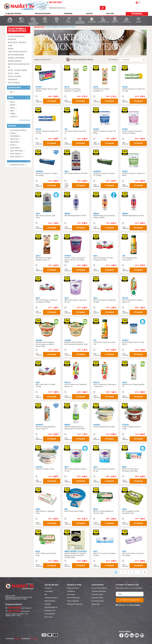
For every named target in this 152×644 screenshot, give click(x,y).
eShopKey (17, 639)
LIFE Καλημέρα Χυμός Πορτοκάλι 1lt (130, 259)
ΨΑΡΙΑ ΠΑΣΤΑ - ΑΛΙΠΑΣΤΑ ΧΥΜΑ (17, 44)
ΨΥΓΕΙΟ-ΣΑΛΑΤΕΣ (14, 83)
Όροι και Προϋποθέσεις (99, 588)
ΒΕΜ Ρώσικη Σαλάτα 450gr (74, 511)
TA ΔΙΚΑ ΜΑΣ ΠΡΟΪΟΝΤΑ (13, 14)
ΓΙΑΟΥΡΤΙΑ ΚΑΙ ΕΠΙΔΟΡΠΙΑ (17, 52)
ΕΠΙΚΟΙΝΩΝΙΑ (68, 14)
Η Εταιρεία (48, 588)
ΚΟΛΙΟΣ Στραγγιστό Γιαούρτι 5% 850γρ (105, 132)
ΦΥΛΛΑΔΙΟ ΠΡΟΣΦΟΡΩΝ (43, 14)
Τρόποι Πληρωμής (73, 601)
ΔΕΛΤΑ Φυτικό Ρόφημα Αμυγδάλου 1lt (101, 90)
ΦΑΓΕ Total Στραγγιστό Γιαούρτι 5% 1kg (104, 470)
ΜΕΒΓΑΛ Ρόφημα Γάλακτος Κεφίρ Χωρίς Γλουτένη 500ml (75, 428)
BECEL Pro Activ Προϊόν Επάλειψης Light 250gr (130, 470)
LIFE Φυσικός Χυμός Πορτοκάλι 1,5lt (104, 343)
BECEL (124, 467)
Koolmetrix (34, 639)
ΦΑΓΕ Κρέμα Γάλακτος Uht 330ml (76, 173)
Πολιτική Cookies (97, 594)
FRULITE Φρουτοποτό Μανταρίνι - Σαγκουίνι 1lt (105, 385)
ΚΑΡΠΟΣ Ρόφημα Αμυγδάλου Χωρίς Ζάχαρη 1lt (46, 428)
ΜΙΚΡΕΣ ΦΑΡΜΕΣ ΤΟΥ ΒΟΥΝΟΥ (76, 551)
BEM (66, 509)
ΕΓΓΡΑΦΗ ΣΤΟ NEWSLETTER (130, 600)
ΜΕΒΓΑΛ (67, 214)
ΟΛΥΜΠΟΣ (39, 171)
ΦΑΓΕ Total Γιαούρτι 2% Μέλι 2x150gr (45, 385)
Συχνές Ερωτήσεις (73, 588)
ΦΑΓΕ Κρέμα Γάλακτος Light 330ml (45, 217)
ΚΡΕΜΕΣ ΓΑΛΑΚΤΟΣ (15, 61)
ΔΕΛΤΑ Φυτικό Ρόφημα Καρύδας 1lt (133, 385)
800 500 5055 (54, 2)
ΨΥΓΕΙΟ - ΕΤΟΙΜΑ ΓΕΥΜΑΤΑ (17, 70)
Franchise (48, 604)
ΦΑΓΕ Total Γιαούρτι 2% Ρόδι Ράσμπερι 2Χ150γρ (103, 259)
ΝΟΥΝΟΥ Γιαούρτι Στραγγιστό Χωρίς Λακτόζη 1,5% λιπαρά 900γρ (75, 260)
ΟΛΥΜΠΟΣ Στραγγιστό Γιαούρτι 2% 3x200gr (104, 174)
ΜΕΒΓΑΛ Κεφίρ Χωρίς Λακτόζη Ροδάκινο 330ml (104, 217)
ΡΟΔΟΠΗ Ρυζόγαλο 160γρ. (45, 469)
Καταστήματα (49, 591)
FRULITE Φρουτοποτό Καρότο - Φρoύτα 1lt (133, 301)
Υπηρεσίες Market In (51, 598)
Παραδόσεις (71, 591)
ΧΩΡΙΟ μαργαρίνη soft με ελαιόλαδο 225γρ (131, 512)
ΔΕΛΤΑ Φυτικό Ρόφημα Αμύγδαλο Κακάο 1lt (44, 259)
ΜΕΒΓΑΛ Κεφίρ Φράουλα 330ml (133, 216)
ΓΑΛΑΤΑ (10, 49)
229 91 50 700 (13, 611)
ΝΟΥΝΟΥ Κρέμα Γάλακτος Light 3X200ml (46, 90)
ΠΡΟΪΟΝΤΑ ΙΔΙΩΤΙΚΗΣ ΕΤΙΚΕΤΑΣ (82, 60)
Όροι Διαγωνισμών (98, 601)
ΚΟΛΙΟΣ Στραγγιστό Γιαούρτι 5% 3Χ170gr (47, 132)
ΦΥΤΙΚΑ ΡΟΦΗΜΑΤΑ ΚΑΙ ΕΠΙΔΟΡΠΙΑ (16, 38)
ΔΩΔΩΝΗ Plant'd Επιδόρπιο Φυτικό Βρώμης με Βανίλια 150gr (76, 343)
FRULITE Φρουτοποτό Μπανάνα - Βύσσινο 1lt (76, 385)
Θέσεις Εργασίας (50, 601)
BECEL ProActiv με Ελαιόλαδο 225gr (46, 554)
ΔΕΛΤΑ (67, 87)
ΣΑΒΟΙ (38, 509)
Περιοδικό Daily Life (51, 607)
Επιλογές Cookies (97, 598)
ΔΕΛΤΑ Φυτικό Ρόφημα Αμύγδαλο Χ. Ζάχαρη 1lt (73, 90)
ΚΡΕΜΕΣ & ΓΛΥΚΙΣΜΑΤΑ (16, 58)
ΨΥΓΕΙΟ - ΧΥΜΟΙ (13, 73)
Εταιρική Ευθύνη (50, 614)
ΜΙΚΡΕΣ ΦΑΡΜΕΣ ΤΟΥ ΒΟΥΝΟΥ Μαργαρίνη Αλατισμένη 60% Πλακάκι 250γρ (75, 555)
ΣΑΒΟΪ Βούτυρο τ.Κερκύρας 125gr (45, 512)
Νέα (46, 594)
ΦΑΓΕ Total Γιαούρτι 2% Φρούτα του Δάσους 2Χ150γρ (46, 301)
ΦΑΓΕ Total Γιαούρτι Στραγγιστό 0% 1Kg (76, 301)
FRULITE (125, 298)
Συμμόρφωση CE (50, 611)
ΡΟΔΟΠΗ (97, 425)
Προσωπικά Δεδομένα (99, 591)
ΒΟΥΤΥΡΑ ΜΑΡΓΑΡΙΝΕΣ (16, 55)
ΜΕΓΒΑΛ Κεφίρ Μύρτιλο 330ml (75, 216)
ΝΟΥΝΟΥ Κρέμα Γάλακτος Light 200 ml (133, 343)
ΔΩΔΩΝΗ (39, 340)
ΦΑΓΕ (67, 171)
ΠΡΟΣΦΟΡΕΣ (137, 14)
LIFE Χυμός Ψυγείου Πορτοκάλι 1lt (75, 132)
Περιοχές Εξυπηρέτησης (75, 604)
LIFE (66, 129)
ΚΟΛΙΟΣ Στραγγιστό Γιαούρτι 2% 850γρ (133, 174)
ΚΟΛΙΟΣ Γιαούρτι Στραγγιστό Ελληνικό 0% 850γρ (132, 132)
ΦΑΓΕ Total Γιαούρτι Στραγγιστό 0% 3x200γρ (133, 554)
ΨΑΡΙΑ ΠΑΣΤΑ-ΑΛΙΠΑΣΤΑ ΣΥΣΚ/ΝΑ (19, 66)
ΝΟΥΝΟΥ (39, 87)
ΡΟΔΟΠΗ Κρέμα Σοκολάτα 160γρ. (131, 428)
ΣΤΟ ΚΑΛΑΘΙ (52, 101)
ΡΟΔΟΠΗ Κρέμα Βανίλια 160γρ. (104, 427)
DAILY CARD (110, 14)
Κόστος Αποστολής (73, 598)
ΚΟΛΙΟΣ (125, 87)
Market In (19, 7)
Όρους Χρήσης (135, 605)
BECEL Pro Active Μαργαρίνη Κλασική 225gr (103, 512)
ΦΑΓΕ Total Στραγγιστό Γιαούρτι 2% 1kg (76, 470)
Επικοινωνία (49, 617)
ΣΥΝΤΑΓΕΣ (89, 14)
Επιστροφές (71, 594)
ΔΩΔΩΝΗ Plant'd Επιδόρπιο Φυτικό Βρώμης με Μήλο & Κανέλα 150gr (45, 344)
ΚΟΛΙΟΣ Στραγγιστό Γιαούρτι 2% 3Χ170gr (133, 90)
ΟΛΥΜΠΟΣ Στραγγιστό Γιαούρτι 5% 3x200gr (47, 174)
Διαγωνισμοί (96, 604)
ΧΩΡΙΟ (124, 509)
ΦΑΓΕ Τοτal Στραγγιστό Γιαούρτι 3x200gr (105, 554)
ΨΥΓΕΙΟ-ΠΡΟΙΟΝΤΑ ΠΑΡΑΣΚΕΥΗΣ (14, 78)
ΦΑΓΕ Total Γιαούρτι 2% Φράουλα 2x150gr (105, 301)
